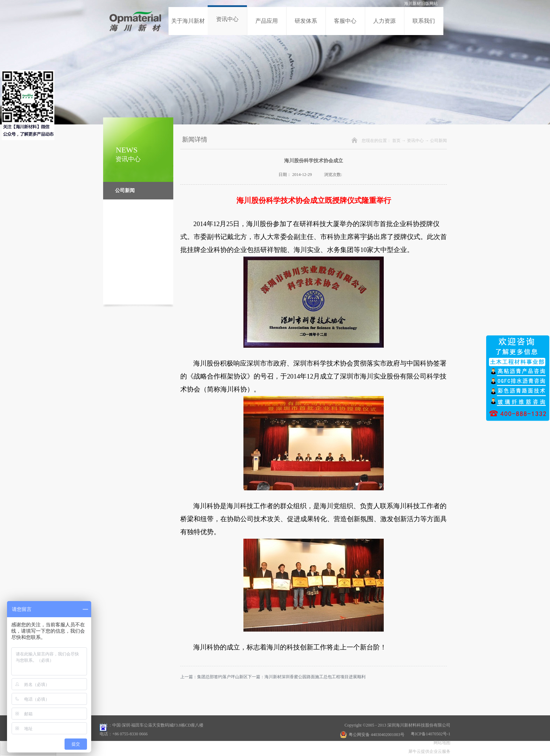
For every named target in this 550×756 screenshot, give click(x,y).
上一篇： (214, 677)
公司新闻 (438, 141)
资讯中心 (415, 141)
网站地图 (441, 743)
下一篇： (307, 677)
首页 (396, 141)
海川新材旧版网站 (421, 4)
